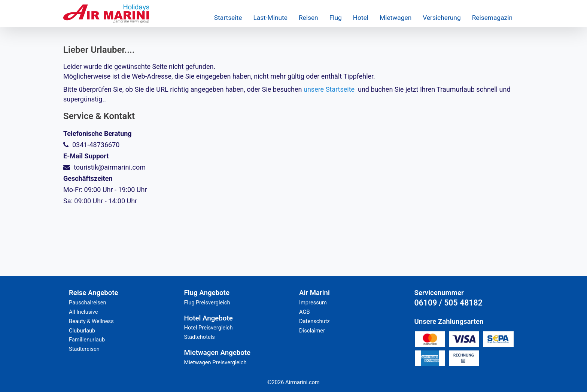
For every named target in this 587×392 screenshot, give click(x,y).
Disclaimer (312, 331)
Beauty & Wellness (91, 321)
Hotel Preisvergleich (209, 328)
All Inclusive (83, 312)
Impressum (313, 303)
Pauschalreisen (88, 303)
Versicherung (442, 18)
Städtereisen (84, 349)
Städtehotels (200, 337)
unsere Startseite (329, 89)
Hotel (361, 18)
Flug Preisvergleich (207, 303)
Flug (336, 18)
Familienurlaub (87, 340)
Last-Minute (270, 18)
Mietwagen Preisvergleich (215, 362)
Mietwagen (396, 18)
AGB (305, 312)
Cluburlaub (82, 331)
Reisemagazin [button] (492, 18)
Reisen (308, 18)
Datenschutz (314, 321)
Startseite (228, 18)
